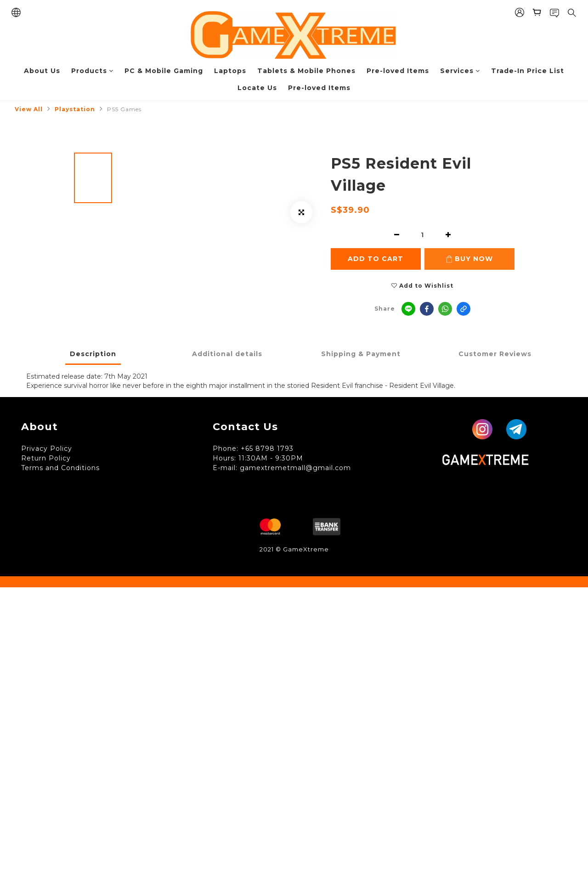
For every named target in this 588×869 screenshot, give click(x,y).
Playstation (75, 109)
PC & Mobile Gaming (164, 71)
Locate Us (257, 88)
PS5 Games (124, 109)
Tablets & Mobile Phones (306, 71)
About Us (42, 71)
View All (29, 109)
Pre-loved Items (398, 71)
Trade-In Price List (528, 71)
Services (460, 71)
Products (92, 71)
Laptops (230, 71)
